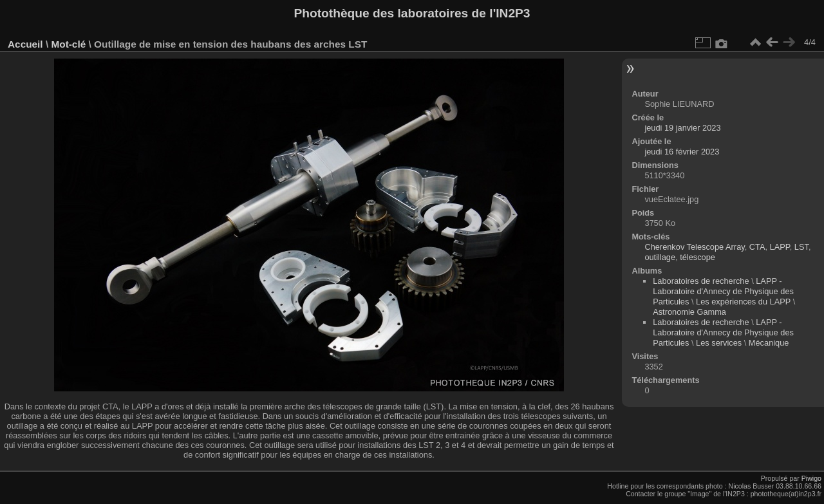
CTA (757, 247)
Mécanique (769, 343)
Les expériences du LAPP (743, 302)
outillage (660, 257)
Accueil (25, 44)
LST (801, 247)
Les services (719, 343)
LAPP (780, 247)
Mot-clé (68, 44)
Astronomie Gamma (689, 312)
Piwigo (811, 478)
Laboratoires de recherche (701, 281)
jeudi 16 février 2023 (682, 152)
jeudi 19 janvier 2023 (682, 128)
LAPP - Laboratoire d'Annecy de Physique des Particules (723, 291)
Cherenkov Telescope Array (694, 247)
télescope (698, 257)
